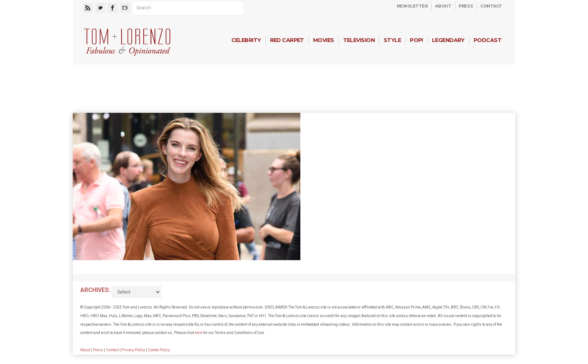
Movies (324, 40)
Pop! (416, 40)
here (199, 333)
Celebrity (246, 40)
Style (392, 40)
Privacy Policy (133, 350)
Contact (491, 6)
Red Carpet (287, 40)
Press (466, 6)
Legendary (448, 40)
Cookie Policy (159, 350)
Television (359, 40)
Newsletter (412, 6)
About (443, 6)
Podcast (487, 40)
